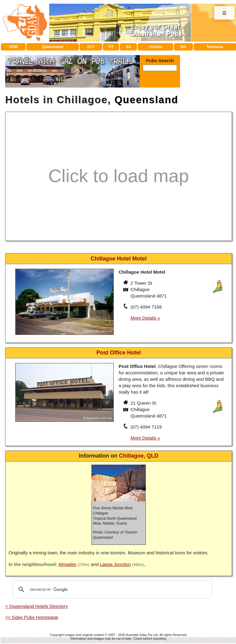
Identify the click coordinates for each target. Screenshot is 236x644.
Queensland (53, 47)
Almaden (67, 564)
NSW (13, 47)
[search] (111, 590)
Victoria (156, 47)
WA (183, 47)
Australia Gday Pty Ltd (142, 635)
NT (111, 47)
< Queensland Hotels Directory (37, 606)
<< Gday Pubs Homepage (32, 617)
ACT (91, 47)
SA (129, 47)
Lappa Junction (115, 564)
